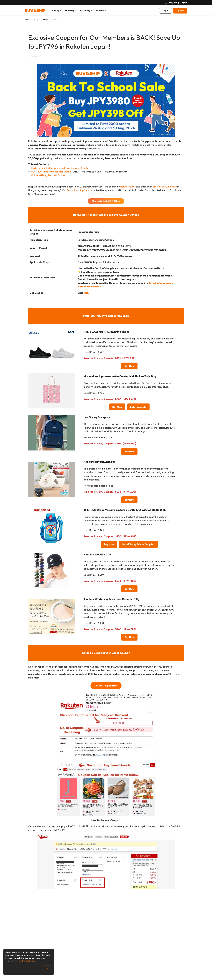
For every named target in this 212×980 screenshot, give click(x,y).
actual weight (128, 187)
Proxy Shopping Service (79, 190)
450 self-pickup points (165, 187)
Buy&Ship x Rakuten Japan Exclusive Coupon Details (59, 168)
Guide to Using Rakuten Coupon (49, 175)
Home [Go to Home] (27, 20)
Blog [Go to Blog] (36, 20)
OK (47, 968)
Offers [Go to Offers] (45, 20)
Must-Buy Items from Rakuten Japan (51, 172)
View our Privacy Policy (24, 961)
